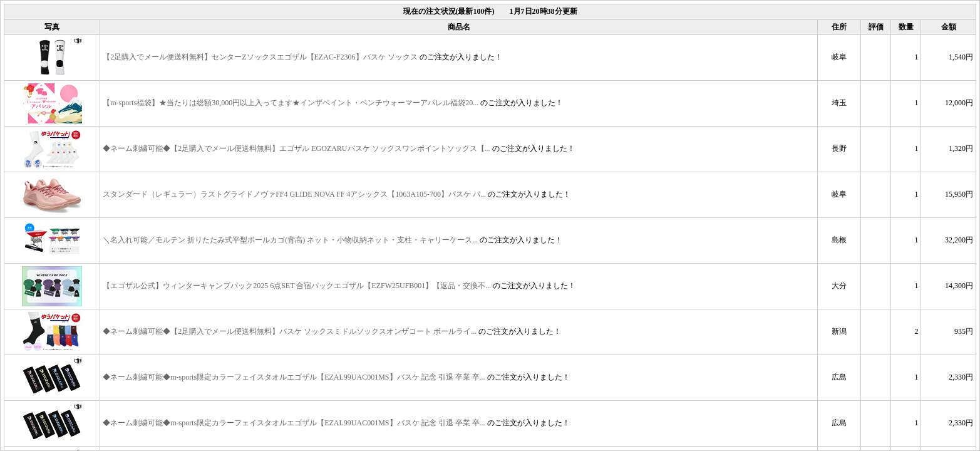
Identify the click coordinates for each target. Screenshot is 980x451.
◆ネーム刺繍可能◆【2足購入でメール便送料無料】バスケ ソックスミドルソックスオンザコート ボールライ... (290, 331)
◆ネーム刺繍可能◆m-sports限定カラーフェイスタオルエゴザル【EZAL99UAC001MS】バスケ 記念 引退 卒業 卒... (294, 376)
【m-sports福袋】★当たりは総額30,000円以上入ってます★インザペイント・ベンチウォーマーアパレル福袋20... (291, 102)
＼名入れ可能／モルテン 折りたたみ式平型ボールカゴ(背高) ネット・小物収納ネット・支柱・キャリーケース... (290, 239)
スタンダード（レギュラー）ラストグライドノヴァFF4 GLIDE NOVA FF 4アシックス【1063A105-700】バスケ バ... (294, 194)
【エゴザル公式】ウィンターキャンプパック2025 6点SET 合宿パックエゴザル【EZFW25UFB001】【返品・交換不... (297, 285)
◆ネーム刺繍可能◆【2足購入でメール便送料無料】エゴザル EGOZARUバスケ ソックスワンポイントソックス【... (296, 148)
